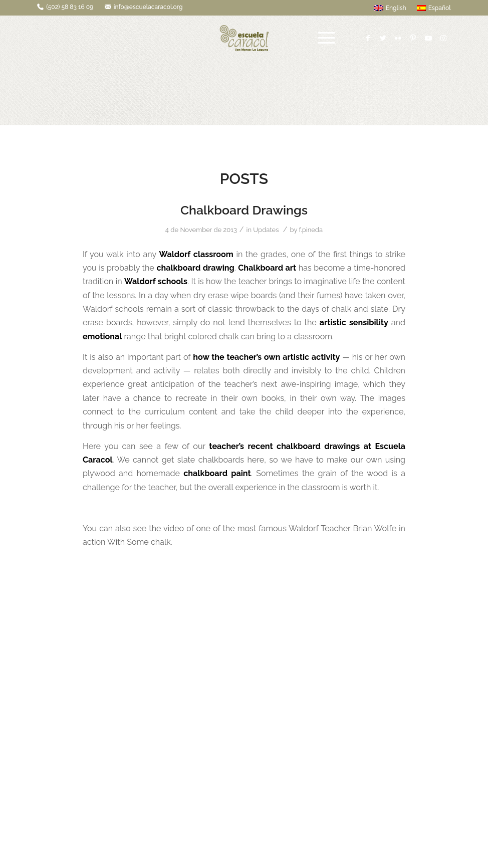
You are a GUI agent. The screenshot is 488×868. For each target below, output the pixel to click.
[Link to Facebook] (368, 38)
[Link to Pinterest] (413, 38)
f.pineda (311, 230)
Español (434, 8)
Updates (266, 230)
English (390, 8)
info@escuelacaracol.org (148, 7)
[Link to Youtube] (428, 38)
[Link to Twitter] (383, 38)
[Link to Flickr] (398, 38)
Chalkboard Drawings (244, 210)
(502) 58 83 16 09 (70, 7)
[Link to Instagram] (443, 38)
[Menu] (326, 38)
